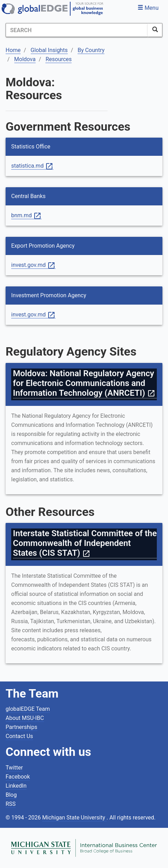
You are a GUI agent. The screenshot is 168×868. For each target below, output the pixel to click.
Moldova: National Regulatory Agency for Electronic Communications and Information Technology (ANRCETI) (84, 383)
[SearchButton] (155, 30)
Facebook (18, 777)
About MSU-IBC (25, 718)
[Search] (77, 30)
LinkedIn (16, 786)
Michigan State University (74, 818)
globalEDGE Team (28, 709)
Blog (11, 795)
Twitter (14, 768)
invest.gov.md (33, 265)
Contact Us (19, 736)
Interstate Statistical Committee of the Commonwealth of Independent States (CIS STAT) (85, 543)
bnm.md (26, 216)
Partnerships (21, 727)
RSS (11, 804)
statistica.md (32, 166)
